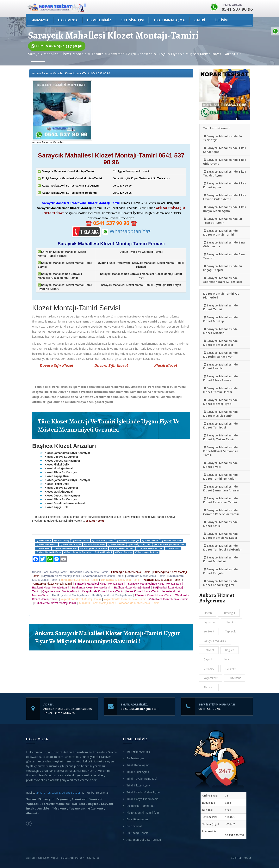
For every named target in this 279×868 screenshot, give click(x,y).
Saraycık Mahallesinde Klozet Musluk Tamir (220, 414)
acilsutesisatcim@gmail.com (140, 709)
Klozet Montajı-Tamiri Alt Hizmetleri (221, 295)
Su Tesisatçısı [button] (132, 20)
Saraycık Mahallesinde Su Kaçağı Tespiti (222, 268)
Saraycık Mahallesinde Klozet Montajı (220, 319)
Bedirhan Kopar (242, 858)
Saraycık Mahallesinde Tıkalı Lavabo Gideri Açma (225, 197)
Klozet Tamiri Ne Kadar (65, 548)
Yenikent (209, 631)
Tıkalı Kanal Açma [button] (169, 20)
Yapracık (230, 631)
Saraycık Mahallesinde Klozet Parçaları (220, 571)
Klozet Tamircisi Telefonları (78, 552)
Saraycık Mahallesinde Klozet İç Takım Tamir (220, 437)
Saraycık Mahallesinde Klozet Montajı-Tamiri (220, 232)
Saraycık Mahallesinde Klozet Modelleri (220, 559)
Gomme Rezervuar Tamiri (150, 548)
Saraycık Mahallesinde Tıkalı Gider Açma (225, 162)
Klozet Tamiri (43, 541)
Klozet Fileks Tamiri (172, 541)
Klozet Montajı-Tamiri (50, 572)
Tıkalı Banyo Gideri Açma (143, 799)
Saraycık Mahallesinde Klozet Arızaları (220, 331)
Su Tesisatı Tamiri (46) (141, 806)
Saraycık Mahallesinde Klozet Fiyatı (220, 465)
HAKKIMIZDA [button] (68, 20)
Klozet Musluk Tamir (94, 545)
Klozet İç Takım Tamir (139, 545)
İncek (228, 659)
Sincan (208, 613)
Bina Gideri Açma (137, 819)
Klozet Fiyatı (43, 548)
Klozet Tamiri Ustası (47, 545)
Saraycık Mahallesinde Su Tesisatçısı (222, 138)
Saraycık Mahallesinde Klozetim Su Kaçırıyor (220, 354)
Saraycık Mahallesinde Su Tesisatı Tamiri (222, 221)
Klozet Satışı (173, 548)
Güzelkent (235, 678)
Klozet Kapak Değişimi (147, 552)
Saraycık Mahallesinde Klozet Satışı (220, 524)
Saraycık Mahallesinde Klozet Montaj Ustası (220, 343)
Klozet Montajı (62, 541)
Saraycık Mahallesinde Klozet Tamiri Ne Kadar (220, 477)
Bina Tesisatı (135, 826)
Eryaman (209, 622)
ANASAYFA (40, 20)
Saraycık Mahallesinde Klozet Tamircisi (220, 425)
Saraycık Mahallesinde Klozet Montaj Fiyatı (220, 402)
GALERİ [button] (200, 20)
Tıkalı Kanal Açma (138, 765)
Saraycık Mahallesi (215, 641)
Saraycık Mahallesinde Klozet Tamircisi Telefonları (223, 547)
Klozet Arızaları (81, 541)
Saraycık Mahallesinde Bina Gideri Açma (224, 244)
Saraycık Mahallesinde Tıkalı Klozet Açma (225, 185)
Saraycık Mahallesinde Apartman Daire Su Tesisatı (222, 280)
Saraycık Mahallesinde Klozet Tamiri (220, 307)
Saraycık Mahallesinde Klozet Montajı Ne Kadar (220, 536)
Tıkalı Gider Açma (138, 772)
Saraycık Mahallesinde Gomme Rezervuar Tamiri (221, 512)
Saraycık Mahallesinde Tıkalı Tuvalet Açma (225, 173)
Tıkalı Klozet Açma (138, 785)
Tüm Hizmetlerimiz (217, 128)
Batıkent (209, 650)
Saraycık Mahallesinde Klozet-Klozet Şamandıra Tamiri (221, 451)
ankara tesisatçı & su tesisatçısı (58, 792)
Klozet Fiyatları (150, 541)
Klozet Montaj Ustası (103, 541)
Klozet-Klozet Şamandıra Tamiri (169, 545)
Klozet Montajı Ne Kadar (49, 552)
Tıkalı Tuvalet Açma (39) (142, 779)
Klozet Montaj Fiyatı (71, 545)
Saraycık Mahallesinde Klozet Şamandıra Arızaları (222, 488)
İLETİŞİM (221, 20)
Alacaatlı (209, 687)
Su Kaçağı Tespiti (137, 833)
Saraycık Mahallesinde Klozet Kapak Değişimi (220, 583)
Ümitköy (209, 669)
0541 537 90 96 (210, 709)
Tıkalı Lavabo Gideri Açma (143, 792)
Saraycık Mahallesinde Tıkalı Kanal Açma (225, 150)
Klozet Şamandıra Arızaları (93, 548)
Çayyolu (209, 659)
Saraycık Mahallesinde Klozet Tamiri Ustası (220, 390)
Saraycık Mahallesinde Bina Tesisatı (224, 256)
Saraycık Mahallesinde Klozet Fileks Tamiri (220, 378)
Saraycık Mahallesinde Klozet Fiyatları (220, 366)
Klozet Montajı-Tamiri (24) (143, 813)
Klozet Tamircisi (117, 545)
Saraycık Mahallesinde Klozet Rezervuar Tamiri (220, 500)
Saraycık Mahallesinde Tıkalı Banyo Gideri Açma (225, 209)
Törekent (231, 669)
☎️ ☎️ (111, 223)
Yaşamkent (211, 678)
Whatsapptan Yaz (126, 231)
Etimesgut (229, 613)
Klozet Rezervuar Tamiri (122, 548)
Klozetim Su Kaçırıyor (128, 541)
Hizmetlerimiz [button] (99, 20)
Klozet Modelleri (103, 552)
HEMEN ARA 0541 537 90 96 (57, 46)
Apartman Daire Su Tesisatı (144, 840)
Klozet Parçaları (123, 552)
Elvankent (232, 622)
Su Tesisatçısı (135, 758)
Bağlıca (229, 650)
